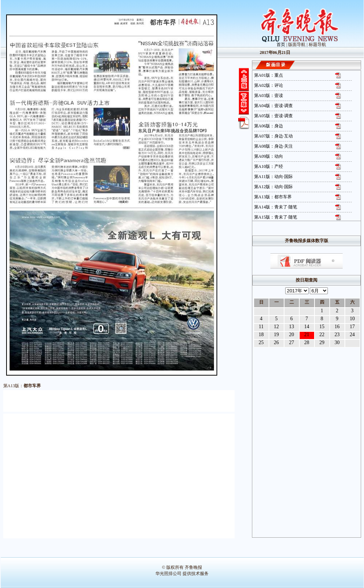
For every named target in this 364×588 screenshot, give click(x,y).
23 (337, 335)
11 (261, 327)
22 (322, 335)
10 (352, 319)
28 (307, 342)
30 (337, 342)
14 (307, 327)
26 (277, 342)
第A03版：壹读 (269, 96)
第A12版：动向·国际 (274, 187)
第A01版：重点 (269, 75)
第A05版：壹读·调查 (274, 116)
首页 (281, 45)
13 (292, 327)
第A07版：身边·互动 (274, 136)
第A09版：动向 (269, 156)
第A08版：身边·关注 (274, 146)
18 (261, 335)
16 (337, 327)
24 (352, 335)
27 (292, 342)
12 (277, 327)
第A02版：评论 (269, 85)
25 (261, 342)
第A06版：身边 (269, 126)
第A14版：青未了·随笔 (276, 207)
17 (352, 327)
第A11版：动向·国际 (273, 177)
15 (322, 327)
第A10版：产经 (269, 166)
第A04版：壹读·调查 (274, 106)
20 (292, 335)
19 (277, 335)
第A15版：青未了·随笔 (276, 217)
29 (322, 342)
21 (307, 335)
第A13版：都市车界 (273, 197)
